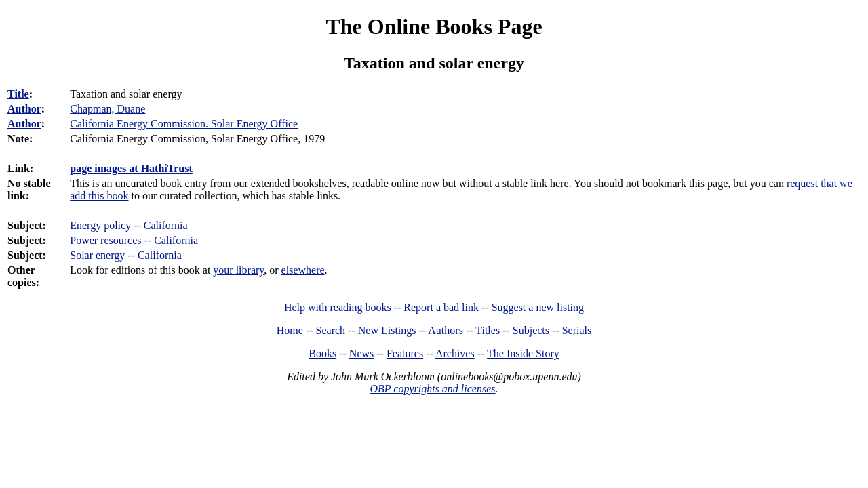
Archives (455, 353)
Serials (577, 330)
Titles (488, 330)
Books (322, 353)
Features (405, 353)
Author (24, 109)
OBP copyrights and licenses (432, 389)
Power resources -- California (134, 240)
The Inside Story (523, 353)
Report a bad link (441, 307)
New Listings (387, 330)
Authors (446, 330)
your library (238, 270)
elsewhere (303, 270)
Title (18, 94)
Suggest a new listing (538, 307)
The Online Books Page (434, 26)
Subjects (531, 330)
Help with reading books (338, 307)
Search (331, 330)
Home (290, 330)
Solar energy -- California (126, 255)
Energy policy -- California (129, 225)
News (361, 353)
